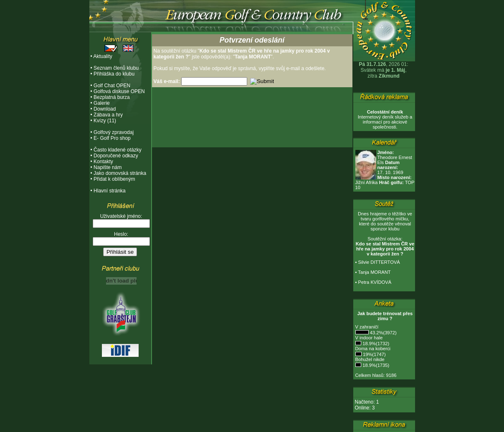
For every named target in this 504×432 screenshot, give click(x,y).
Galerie (102, 103)
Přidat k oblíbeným (114, 179)
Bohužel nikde (370, 359)
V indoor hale (369, 338)
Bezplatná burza (112, 97)
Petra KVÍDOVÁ (375, 282)
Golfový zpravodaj (114, 132)
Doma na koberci (373, 349)
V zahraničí (367, 327)
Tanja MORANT (374, 272)
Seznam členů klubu (116, 68)
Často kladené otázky (118, 150)
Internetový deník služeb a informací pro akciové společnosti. (385, 119)
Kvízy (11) (105, 121)
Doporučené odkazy (116, 156)
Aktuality (103, 56)
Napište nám (108, 167)
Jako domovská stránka (120, 173)
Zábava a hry (108, 115)
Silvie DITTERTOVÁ (379, 262)
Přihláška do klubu (114, 74)
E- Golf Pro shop (112, 138)
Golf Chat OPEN (112, 86)
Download (105, 109)
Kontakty (103, 162)
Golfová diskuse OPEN (119, 91)
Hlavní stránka (110, 191)
